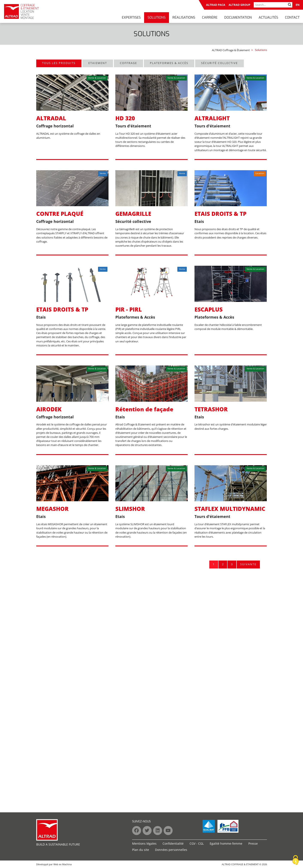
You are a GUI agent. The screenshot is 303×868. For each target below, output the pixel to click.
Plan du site (141, 850)
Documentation (238, 17)
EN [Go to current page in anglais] (298, 5)
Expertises (131, 17)
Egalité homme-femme (226, 843)
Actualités (268, 17)
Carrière (210, 17)
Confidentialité (173, 843)
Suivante (248, 564)
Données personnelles (171, 850)
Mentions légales (144, 843)
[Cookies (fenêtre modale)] (295, 860)
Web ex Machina (63, 864)
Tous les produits (59, 63)
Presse (253, 843)
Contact (292, 17)
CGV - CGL (197, 843)
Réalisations (184, 17)
